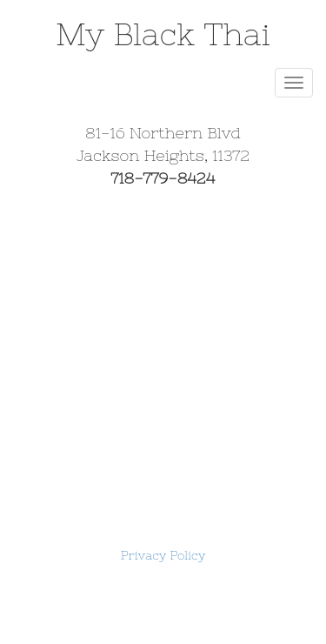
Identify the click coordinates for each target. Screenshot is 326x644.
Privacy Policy (163, 555)
